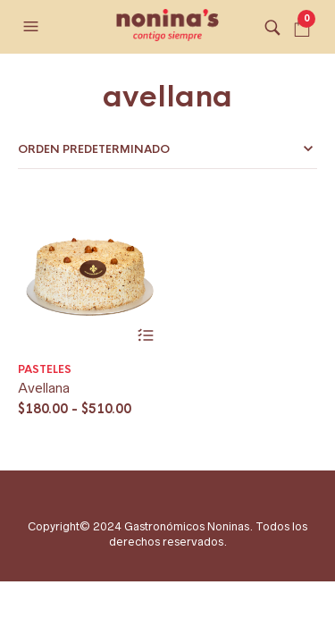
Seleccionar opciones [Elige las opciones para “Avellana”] (146, 336)
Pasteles (45, 369)
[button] (33, 27)
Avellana (44, 388)
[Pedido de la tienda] (167, 149)
